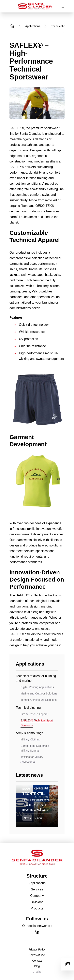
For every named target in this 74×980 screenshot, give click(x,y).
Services (37, 889)
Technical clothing (62, 26)
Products (37, 908)
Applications (33, 26)
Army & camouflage (30, 733)
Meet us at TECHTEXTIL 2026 (35, 794)
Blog (37, 966)
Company (37, 896)
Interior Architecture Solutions (39, 700)
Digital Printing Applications (37, 687)
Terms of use (37, 955)
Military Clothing (30, 739)
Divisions (37, 902)
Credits (37, 972)
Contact (37, 961)
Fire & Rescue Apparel (34, 714)
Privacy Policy (37, 949)
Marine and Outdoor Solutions (39, 693)
